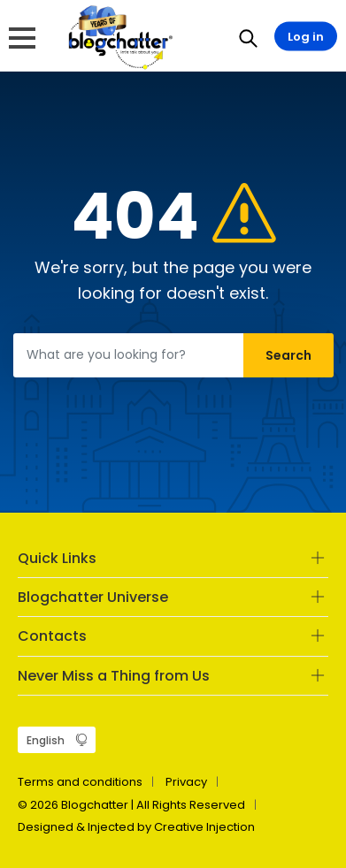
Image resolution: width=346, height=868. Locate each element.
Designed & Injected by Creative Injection (136, 827)
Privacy (186, 782)
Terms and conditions (80, 782)
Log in (306, 37)
